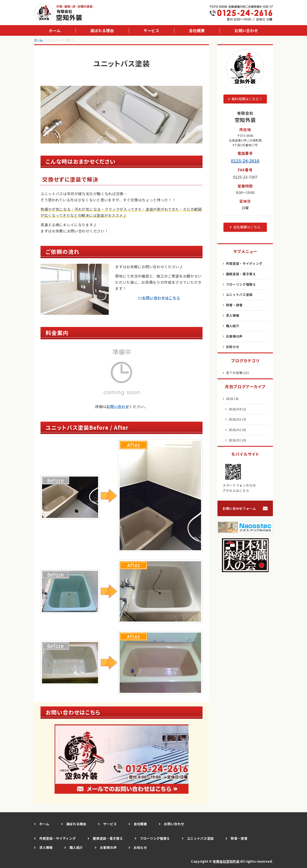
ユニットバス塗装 (239, 294)
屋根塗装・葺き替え (241, 274)
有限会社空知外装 (226, 861)
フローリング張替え (241, 284)
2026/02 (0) (237, 430)
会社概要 (197, 30)
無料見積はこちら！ (247, 99)
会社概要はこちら (247, 227)
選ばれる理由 (102, 30)
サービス (151, 30)
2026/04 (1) (237, 409)
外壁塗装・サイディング (244, 263)
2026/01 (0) (237, 440)
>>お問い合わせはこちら (159, 298)
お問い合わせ (246, 30)
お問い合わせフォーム (239, 508)
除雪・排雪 (234, 305)
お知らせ (233, 347)
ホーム (55, 30)
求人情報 (233, 315)
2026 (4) (232, 399)
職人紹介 (233, 326)
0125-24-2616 (245, 161)
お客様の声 (234, 336)
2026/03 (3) (237, 419)
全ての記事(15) (237, 373)
